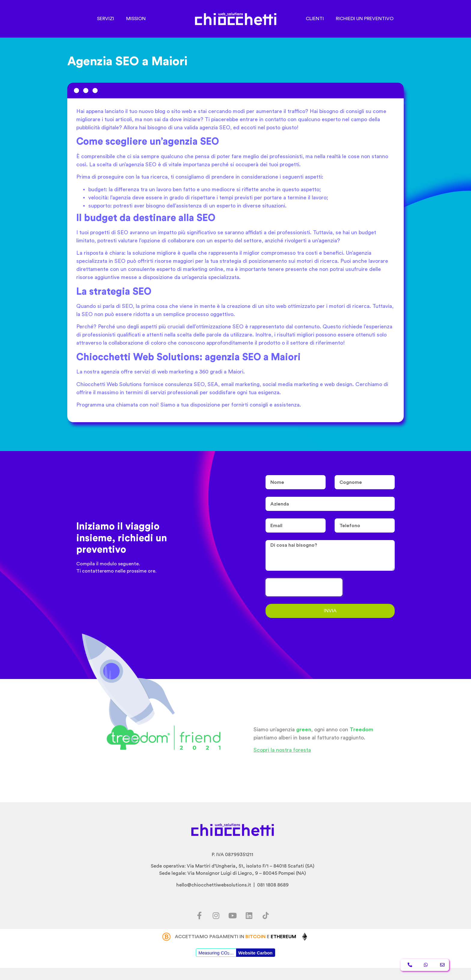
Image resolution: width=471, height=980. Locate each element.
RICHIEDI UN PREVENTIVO (365, 19)
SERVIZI (106, 19)
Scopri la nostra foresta (282, 750)
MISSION (136, 19)
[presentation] (304, 587)
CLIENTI (315, 19)
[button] (410, 965)
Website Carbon (255, 953)
